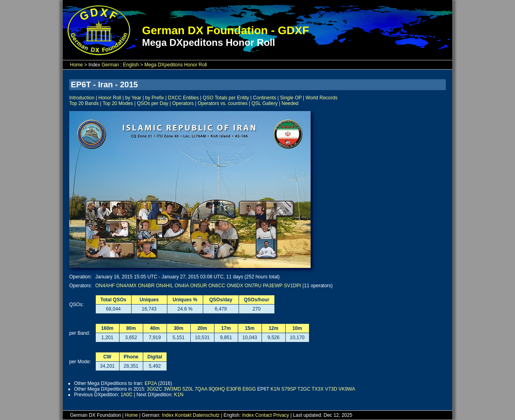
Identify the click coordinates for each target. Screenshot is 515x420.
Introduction (82, 98)
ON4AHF (105, 286)
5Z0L (188, 389)
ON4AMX (127, 286)
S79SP (289, 389)
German (110, 65)
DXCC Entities (183, 98)
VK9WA (347, 389)
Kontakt (183, 415)
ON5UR (198, 286)
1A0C (126, 395)
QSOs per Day (152, 103)
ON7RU (253, 286)
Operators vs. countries (222, 103)
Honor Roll (110, 98)
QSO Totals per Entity (226, 98)
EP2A (150, 383)
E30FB (234, 389)
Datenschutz (206, 415)
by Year (133, 98)
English (131, 65)
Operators (183, 103)
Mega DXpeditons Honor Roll (176, 65)
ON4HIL (164, 286)
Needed (290, 103)
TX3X (317, 389)
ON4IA (182, 286)
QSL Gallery (265, 103)
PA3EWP (273, 286)
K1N (275, 389)
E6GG (249, 389)
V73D (331, 389)
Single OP (291, 98)
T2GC (304, 389)
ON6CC (217, 286)
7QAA (201, 389)
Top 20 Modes (118, 103)
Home (76, 65)
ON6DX (235, 286)
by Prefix (155, 98)
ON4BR (146, 286)
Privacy (281, 415)
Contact (263, 415)
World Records (322, 98)
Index (168, 415)
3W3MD (172, 389)
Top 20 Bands (84, 103)
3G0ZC (155, 389)
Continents (265, 98)
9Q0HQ (217, 389)
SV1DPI (292, 286)
